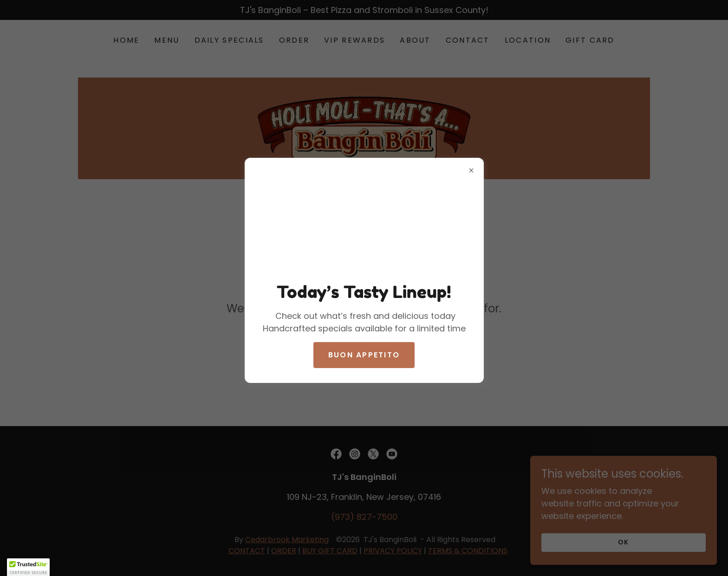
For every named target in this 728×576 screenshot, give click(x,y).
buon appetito (364, 355)
